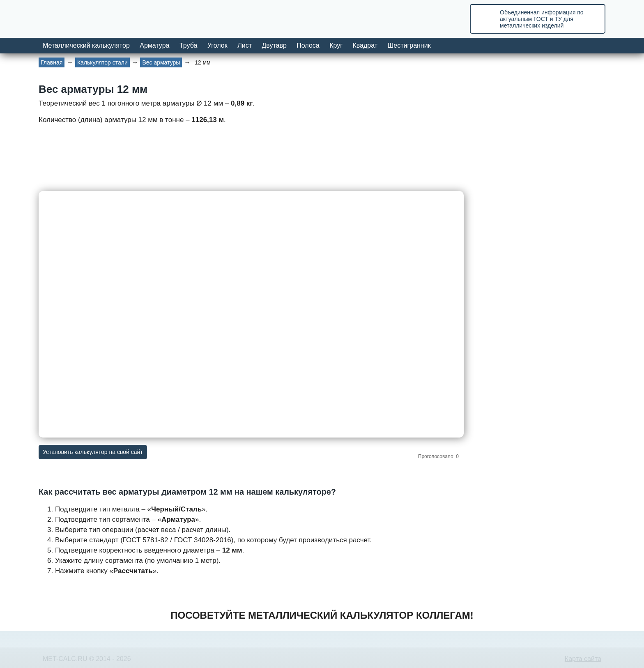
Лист (245, 45)
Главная (52, 62)
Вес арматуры (161, 62)
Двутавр (274, 45)
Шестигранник (409, 45)
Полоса (308, 45)
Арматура (154, 45)
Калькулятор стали (102, 62)
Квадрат (365, 45)
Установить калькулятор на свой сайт (93, 452)
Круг (336, 45)
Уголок (217, 45)
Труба (188, 45)
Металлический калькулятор (86, 45)
